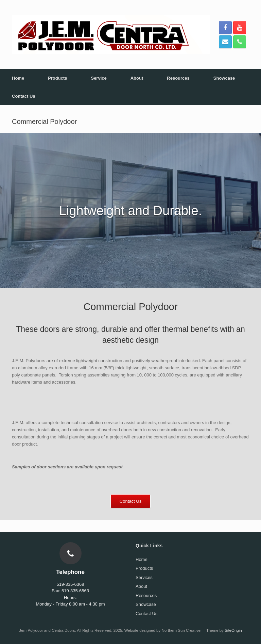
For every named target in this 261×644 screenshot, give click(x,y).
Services (144, 577)
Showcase (224, 78)
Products (57, 78)
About (137, 78)
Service (99, 78)
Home (18, 78)
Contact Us (24, 96)
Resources (178, 78)
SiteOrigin (233, 630)
